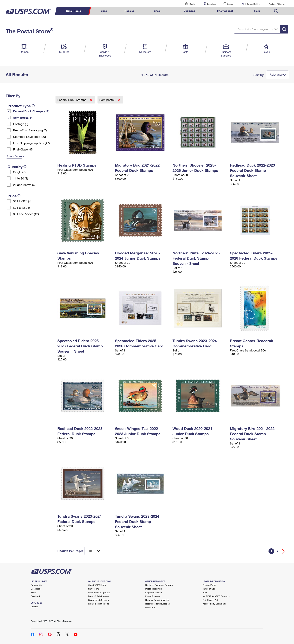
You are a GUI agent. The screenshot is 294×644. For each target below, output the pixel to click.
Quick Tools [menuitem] (73, 11)
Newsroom (93, 589)
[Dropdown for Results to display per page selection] (94, 551)
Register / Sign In (277, 4)
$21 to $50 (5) (22, 207)
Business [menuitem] (189, 11)
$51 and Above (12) (26, 214)
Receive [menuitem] (129, 11)
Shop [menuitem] (157, 11)
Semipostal (107, 100)
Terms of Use (209, 589)
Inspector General (154, 592)
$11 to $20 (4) (22, 201)
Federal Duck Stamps (72, 100)
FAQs (33, 592)
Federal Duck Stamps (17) (31, 111)
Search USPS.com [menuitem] (276, 11)
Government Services (98, 600)
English (189, 4)
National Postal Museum (157, 600)
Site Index (36, 589)
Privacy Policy (210, 585)
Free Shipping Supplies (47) (31, 143)
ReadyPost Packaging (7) (30, 130)
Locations (212, 4)
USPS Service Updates (99, 592)
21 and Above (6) (24, 185)
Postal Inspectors (154, 589)
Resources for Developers (158, 604)
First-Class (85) (23, 149)
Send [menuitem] (104, 11)
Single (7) (19, 172)
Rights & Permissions (99, 604)
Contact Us (36, 585)
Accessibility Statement (214, 604)
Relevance (276, 74)
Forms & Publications (99, 596)
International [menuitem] (225, 11)
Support (231, 4)
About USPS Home (97, 585)
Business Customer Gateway (159, 585)
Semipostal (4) (23, 117)
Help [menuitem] (257, 11)
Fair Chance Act (210, 600)
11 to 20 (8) (21, 178)
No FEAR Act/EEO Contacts (216, 596)
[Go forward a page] (283, 551)
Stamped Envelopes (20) (29, 137)
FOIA (205, 592)
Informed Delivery (253, 4)
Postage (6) (21, 124)
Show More (14, 156)
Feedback (36, 596)
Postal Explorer (153, 596)
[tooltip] (33, 106)
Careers (34, 606)
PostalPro (150, 607)
